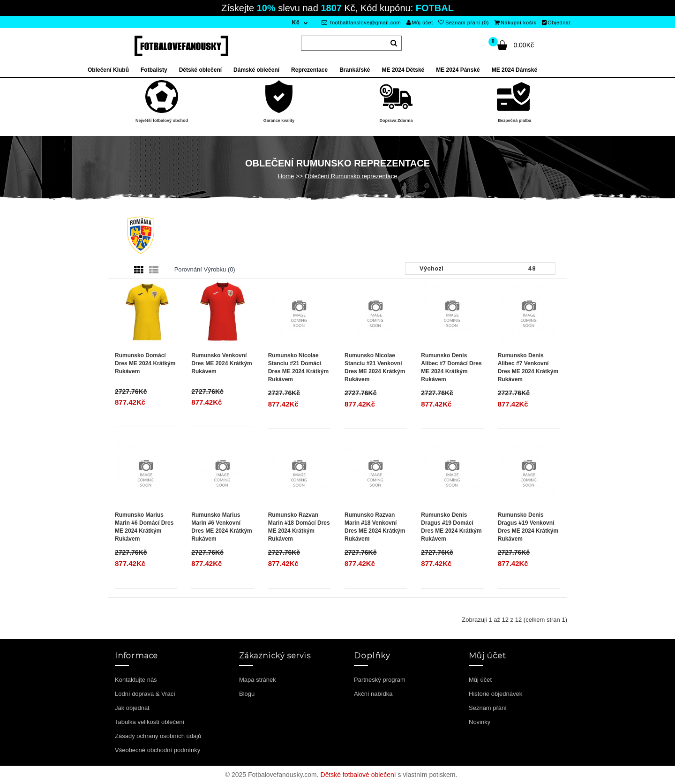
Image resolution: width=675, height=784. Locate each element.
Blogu (247, 694)
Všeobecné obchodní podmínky (157, 750)
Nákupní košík (516, 23)
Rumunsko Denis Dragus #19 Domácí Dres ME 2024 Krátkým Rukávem (451, 527)
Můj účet (420, 23)
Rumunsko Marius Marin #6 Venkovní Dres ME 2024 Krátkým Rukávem (221, 527)
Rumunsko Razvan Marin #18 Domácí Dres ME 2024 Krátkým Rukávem (299, 527)
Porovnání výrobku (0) (205, 269)
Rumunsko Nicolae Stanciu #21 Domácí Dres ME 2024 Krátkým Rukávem (298, 367)
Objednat (556, 23)
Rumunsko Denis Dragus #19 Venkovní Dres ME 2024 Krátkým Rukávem (528, 527)
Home (286, 176)
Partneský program (380, 680)
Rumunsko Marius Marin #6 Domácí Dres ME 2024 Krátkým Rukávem (144, 527)
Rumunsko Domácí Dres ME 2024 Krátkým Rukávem (145, 363)
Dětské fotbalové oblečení (358, 775)
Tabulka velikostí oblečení (150, 722)
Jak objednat (132, 708)
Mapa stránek (258, 680)
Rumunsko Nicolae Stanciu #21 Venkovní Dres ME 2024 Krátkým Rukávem (375, 367)
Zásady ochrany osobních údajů (158, 736)
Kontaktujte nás (136, 680)
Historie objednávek (495, 694)
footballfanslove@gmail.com (361, 23)
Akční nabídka (373, 694)
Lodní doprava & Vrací (145, 694)
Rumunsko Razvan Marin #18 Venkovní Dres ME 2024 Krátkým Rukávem (375, 527)
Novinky (480, 722)
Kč (296, 23)
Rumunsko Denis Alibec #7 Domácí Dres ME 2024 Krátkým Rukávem (451, 367)
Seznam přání (488, 708)
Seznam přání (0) (463, 23)
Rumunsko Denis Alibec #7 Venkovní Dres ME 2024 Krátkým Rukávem (528, 367)
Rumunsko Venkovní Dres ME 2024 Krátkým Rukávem (221, 363)
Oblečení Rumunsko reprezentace (351, 176)
